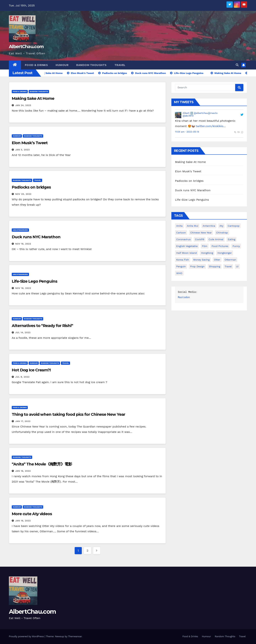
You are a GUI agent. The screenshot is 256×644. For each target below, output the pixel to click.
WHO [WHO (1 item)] (179, 273)
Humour (62, 65)
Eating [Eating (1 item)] (231, 239)
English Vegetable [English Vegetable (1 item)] (187, 246)
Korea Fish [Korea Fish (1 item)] (182, 260)
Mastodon (184, 297)
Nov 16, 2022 (23, 244)
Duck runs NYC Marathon (36, 237)
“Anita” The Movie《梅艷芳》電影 (42, 464)
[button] (237, 65)
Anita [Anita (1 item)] (179, 226)
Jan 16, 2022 (23, 471)
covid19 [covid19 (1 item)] (200, 239)
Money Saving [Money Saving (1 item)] (201, 260)
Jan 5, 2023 (22, 150)
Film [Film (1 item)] (205, 246)
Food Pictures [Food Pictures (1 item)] (220, 246)
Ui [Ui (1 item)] (237, 266)
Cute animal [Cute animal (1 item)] (216, 239)
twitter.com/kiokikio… (211, 126)
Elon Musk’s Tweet (30, 143)
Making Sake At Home (33, 98)
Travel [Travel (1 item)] (228, 266)
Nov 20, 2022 (23, 194)
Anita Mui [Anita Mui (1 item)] (193, 226)
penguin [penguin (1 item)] (181, 266)
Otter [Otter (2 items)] (217, 260)
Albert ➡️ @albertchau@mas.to (200, 113)
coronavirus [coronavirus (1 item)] (183, 239)
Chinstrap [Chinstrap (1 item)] (222, 233)
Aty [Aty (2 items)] (222, 226)
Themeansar (75, 636)
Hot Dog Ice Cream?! (31, 370)
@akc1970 (188, 116)
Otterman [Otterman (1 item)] (230, 260)
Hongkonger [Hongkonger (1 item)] (225, 253)
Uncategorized (20, 230)
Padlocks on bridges (31, 187)
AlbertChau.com (26, 47)
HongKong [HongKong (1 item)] (207, 253)
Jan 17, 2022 (23, 421)
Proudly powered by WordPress (27, 636)
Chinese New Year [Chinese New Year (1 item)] (201, 233)
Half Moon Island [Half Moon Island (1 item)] (186, 253)
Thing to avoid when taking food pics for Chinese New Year (68, 414)
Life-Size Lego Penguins (34, 281)
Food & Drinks (36, 65)
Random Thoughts (91, 65)
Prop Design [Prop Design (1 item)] (197, 266)
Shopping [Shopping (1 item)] (214, 266)
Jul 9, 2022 (22, 377)
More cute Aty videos (32, 514)
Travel (120, 65)
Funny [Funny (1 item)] (236, 246)
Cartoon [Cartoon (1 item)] (181, 233)
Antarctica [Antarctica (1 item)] (209, 226)
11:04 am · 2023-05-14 (187, 132)
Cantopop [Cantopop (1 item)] (234, 226)
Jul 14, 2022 (23, 333)
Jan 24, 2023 (23, 105)
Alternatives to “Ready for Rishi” (42, 326)
